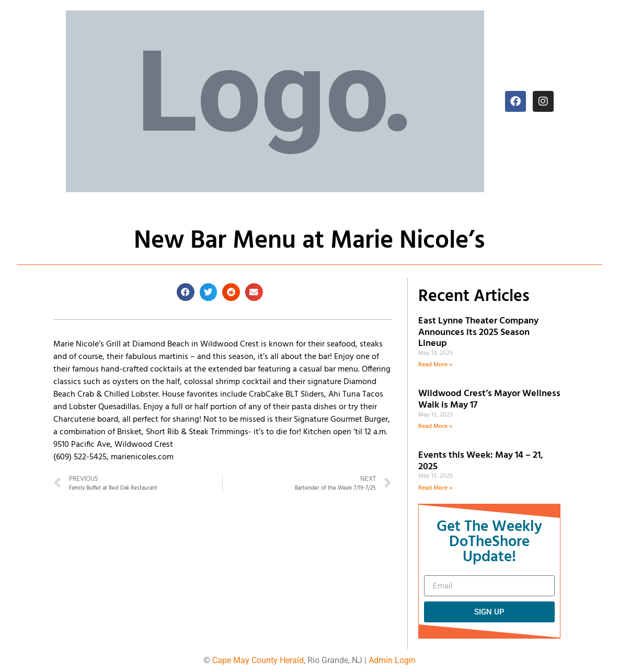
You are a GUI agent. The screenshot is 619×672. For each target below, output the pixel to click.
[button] (186, 292)
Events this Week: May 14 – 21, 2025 (481, 461)
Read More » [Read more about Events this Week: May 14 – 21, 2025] (435, 488)
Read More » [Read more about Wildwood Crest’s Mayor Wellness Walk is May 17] (435, 426)
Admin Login (392, 660)
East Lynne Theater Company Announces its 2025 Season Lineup (478, 332)
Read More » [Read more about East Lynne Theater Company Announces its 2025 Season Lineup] (435, 365)
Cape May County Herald (258, 660)
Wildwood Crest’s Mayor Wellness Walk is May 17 (489, 399)
